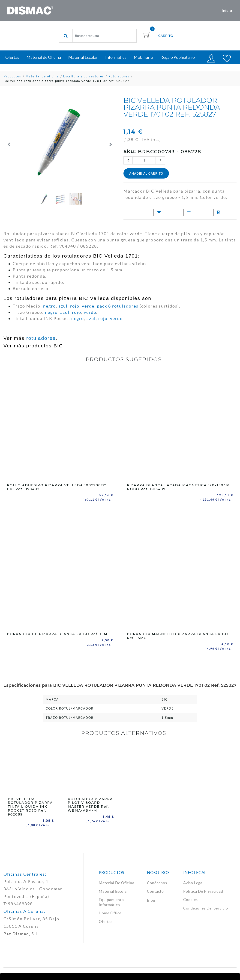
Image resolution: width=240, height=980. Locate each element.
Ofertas (106, 921)
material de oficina (117, 882)
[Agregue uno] (160, 160)
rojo (75, 306)
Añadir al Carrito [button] (146, 174)
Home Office (110, 913)
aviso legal (193, 882)
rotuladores (41, 338)
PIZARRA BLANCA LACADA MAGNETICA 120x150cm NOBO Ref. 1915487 (178, 487)
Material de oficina (42, 76)
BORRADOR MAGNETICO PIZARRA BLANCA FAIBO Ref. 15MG (178, 636)
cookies (190, 899)
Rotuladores (119, 76)
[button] (9, 145)
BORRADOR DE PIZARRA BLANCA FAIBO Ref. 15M (57, 634)
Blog (151, 900)
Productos (12, 76)
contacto (155, 891)
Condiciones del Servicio (206, 908)
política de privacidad (203, 891)
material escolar (114, 891)
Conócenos (157, 882)
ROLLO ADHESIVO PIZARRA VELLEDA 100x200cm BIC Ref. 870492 (57, 487)
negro (49, 306)
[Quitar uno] (128, 160)
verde (88, 306)
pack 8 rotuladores (118, 306)
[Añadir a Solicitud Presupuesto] (217, 212)
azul (63, 306)
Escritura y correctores (84, 76)
